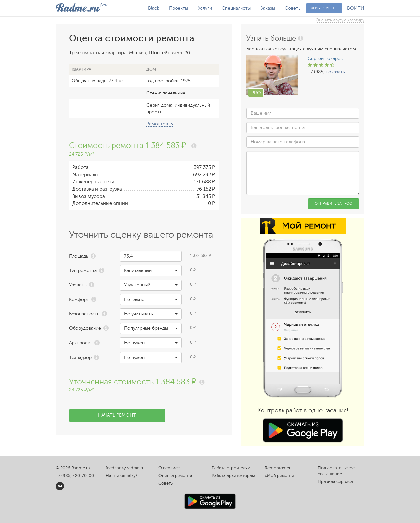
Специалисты (236, 8)
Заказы (268, 8)
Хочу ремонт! (324, 8)
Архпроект (81, 343)
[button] (151, 271)
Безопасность (84, 314)
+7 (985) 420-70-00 (75, 476)
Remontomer (278, 468)
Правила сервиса (335, 482)
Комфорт (79, 299)
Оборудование (85, 328)
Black (154, 8)
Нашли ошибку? (122, 476)
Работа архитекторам (233, 476)
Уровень (78, 285)
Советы (293, 8)
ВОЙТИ (356, 8)
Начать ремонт (117, 415)
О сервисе (169, 468)
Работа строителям (231, 468)
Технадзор (80, 357)
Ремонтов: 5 (160, 124)
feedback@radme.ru (125, 468)
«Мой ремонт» (280, 476)
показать (335, 72)
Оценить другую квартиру (340, 20)
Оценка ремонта (175, 476)
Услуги (205, 8)
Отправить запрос (333, 204)
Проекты (178, 8)
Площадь (79, 256)
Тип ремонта (83, 271)
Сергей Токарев (325, 59)
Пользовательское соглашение (336, 471)
